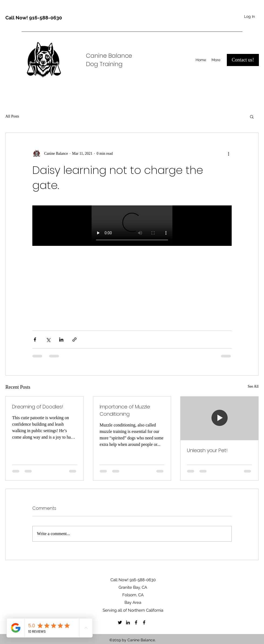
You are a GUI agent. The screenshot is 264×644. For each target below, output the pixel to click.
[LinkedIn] (128, 622)
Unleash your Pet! (207, 450)
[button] (252, 116)
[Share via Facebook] (35, 340)
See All (253, 386)
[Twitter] (120, 622)
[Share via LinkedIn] (61, 340)
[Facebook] (136, 622)
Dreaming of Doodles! (38, 407)
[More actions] (228, 153)
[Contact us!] (243, 60)
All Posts (12, 116)
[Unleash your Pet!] (219, 418)
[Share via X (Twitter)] (48, 340)
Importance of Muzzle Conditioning (125, 410)
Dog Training (104, 64)
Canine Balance (109, 56)
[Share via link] (74, 340)
